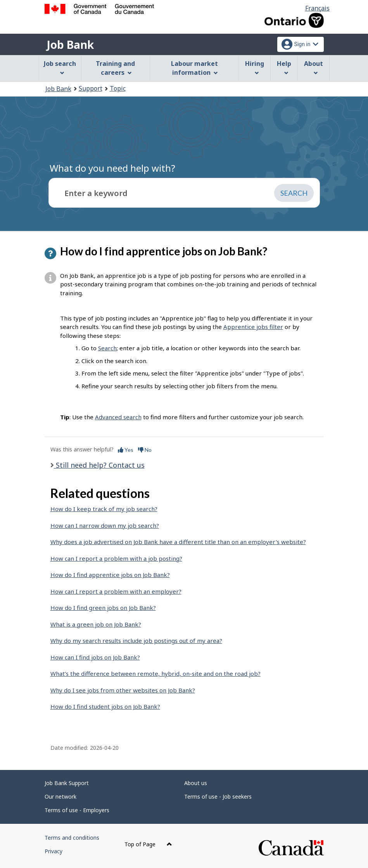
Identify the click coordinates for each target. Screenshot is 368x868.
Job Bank (70, 45)
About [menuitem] (314, 67)
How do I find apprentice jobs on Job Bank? (110, 575)
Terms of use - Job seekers (218, 797)
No (145, 450)
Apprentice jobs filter (253, 327)
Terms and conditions (72, 838)
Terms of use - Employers (77, 810)
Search (107, 348)
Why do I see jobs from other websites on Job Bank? (123, 690)
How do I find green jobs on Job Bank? (103, 608)
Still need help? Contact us (99, 465)
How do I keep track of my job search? (104, 509)
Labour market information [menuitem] (194, 68)
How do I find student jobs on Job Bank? (105, 706)
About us (196, 783)
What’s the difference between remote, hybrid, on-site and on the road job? (155, 673)
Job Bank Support (67, 783)
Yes (126, 450)
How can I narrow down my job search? (105, 525)
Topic (118, 88)
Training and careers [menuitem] (115, 68)
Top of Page (148, 844)
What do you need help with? (112, 168)
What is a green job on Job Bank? (96, 624)
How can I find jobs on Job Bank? (95, 657)
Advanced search (118, 417)
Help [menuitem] (284, 67)
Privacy (54, 851)
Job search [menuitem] (60, 67)
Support (91, 88)
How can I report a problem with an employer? (116, 591)
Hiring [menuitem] (255, 67)
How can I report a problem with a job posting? (116, 558)
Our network (60, 797)
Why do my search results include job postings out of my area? (136, 641)
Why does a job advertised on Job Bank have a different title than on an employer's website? (178, 542)
